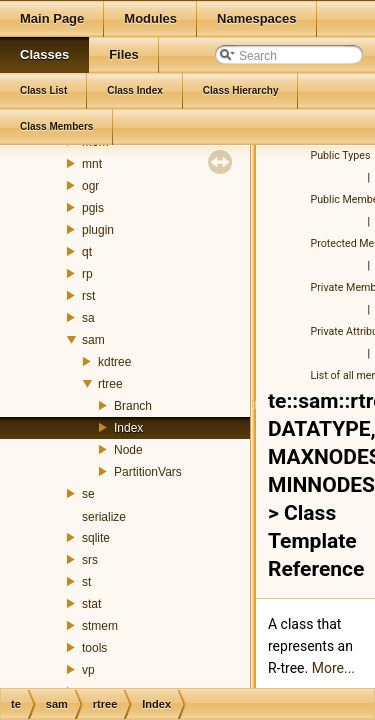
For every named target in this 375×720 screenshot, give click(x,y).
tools (94, 648)
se (88, 494)
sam (93, 340)
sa (88, 318)
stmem (100, 626)
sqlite (96, 538)
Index (128, 428)
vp (88, 670)
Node (128, 450)
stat (91, 604)
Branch (133, 406)
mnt (92, 164)
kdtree (114, 362)
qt (87, 252)
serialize (104, 517)
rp (87, 274)
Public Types (341, 155)
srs (90, 560)
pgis (93, 208)
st (86, 582)
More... (333, 668)
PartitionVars (148, 472)
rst (88, 296)
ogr (90, 186)
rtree (110, 384)
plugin (98, 230)
